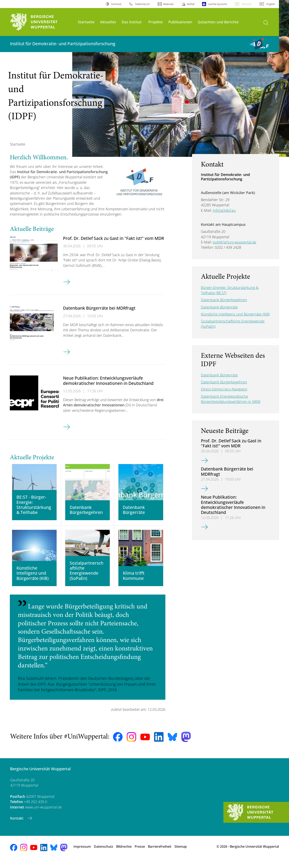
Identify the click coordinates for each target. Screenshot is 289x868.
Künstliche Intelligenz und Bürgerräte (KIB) (235, 314)
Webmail (168, 4)
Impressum (82, 854)
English (271, 4)
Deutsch (247, 4)
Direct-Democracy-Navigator (224, 389)
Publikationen (180, 22)
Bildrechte (124, 854)
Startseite (86, 22)
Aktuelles (108, 22)
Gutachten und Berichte (218, 22)
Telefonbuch (142, 4)
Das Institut (132, 22)
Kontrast (116, 4)
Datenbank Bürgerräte (219, 307)
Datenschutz (104, 854)
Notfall (191, 4)
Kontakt (17, 825)
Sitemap (181, 854)
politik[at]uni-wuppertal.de (235, 242)
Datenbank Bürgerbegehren (224, 300)
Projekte (156, 22)
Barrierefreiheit (160, 854)
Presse (140, 854)
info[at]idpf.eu (224, 210)
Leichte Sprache (217, 4)
